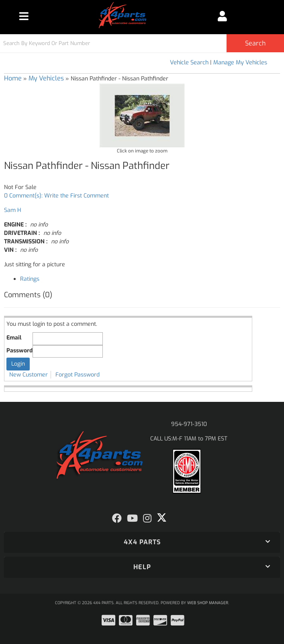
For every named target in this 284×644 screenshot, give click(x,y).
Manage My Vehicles (240, 63)
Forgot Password (78, 375)
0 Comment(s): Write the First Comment (56, 196)
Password (19, 351)
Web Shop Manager (208, 603)
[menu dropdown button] (24, 16)
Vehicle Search (189, 63)
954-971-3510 (189, 424)
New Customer (29, 375)
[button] (142, 43)
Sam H (13, 210)
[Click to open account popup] (222, 16)
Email (14, 338)
